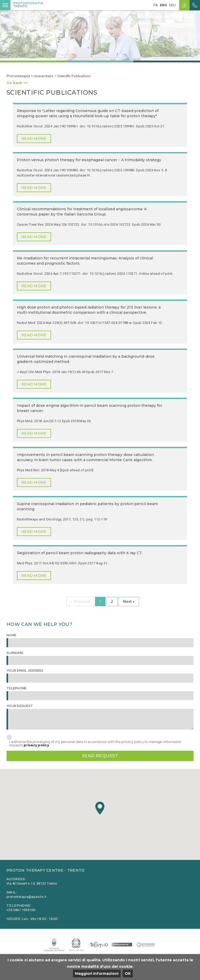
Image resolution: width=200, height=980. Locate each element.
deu (172, 5)
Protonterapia (18, 76)
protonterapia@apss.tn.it (26, 897)
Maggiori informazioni (97, 974)
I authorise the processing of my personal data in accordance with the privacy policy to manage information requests (95, 743)
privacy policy (36, 745)
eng (163, 5)
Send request (100, 756)
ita (155, 5)
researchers (43, 76)
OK (128, 974)
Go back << (17, 83)
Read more (34, 139)
